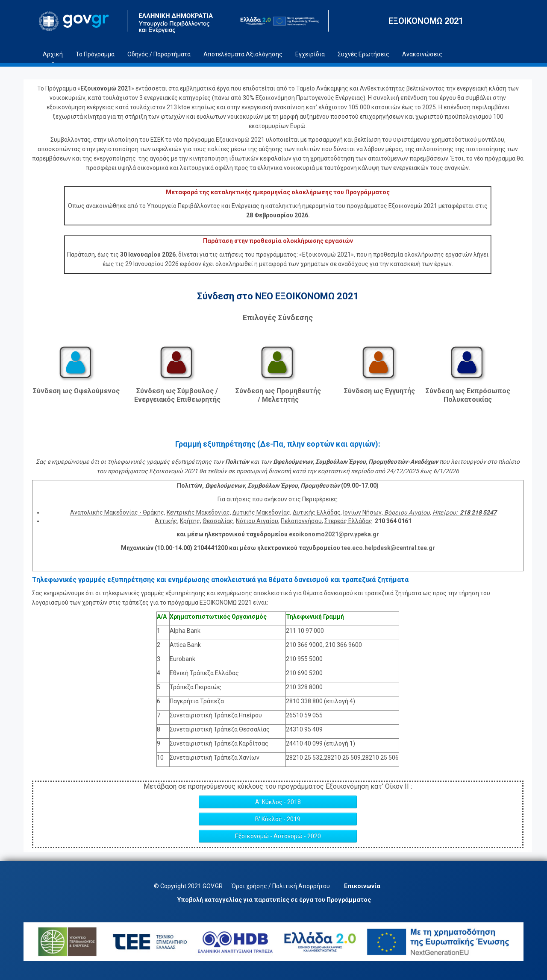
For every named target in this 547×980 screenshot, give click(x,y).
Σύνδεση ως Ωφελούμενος (76, 391)
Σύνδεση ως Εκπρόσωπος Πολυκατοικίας (468, 395)
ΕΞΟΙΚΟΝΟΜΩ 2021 (426, 21)
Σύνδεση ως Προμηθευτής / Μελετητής (278, 395)
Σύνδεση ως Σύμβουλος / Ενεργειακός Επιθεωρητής (177, 395)
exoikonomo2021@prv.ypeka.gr (334, 534)
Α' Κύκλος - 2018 (278, 802)
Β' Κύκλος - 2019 (278, 819)
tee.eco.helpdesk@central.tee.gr (388, 548)
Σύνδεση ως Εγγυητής (379, 391)
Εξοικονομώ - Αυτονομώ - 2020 (278, 836)
